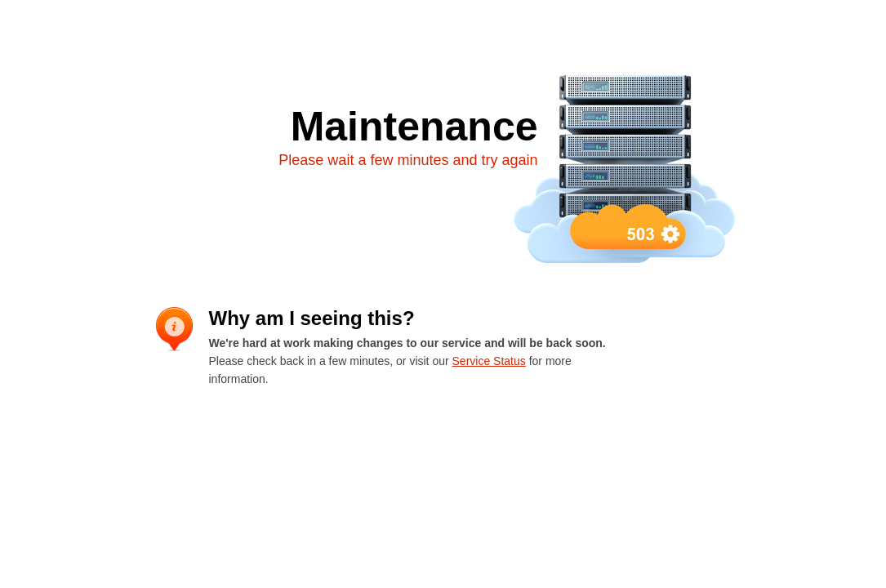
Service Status (489, 361)
